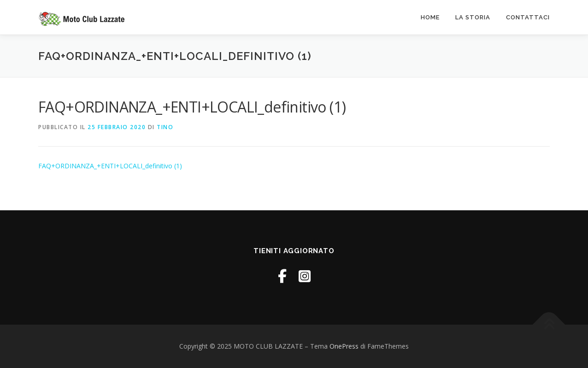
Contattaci (528, 17)
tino (165, 127)
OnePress (344, 346)
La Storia (473, 17)
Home (430, 17)
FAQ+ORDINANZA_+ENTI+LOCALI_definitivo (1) (110, 166)
